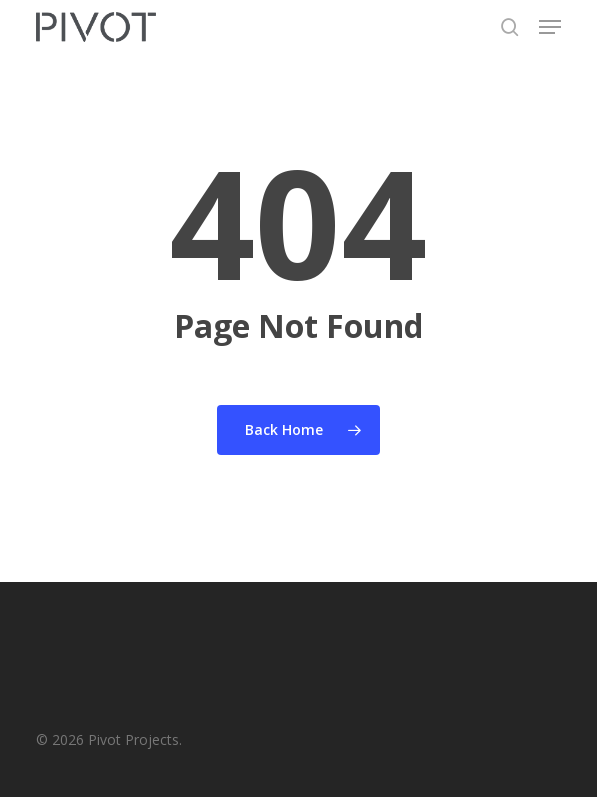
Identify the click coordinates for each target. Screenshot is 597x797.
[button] (550, 27)
